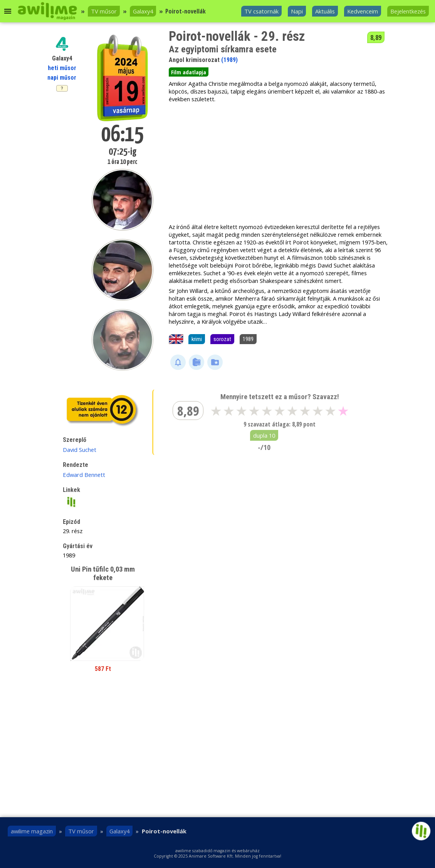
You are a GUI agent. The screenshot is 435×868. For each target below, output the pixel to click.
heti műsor (62, 68)
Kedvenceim (363, 11)
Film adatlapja (189, 72)
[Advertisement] (278, 163)
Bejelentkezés (408, 11)
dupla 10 (264, 435)
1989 (248, 339)
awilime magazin (32, 831)
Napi (297, 11)
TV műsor (104, 11)
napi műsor (62, 78)
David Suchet (80, 450)
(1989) (229, 60)
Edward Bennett (84, 475)
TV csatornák (261, 11)
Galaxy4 (143, 11)
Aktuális (325, 11)
